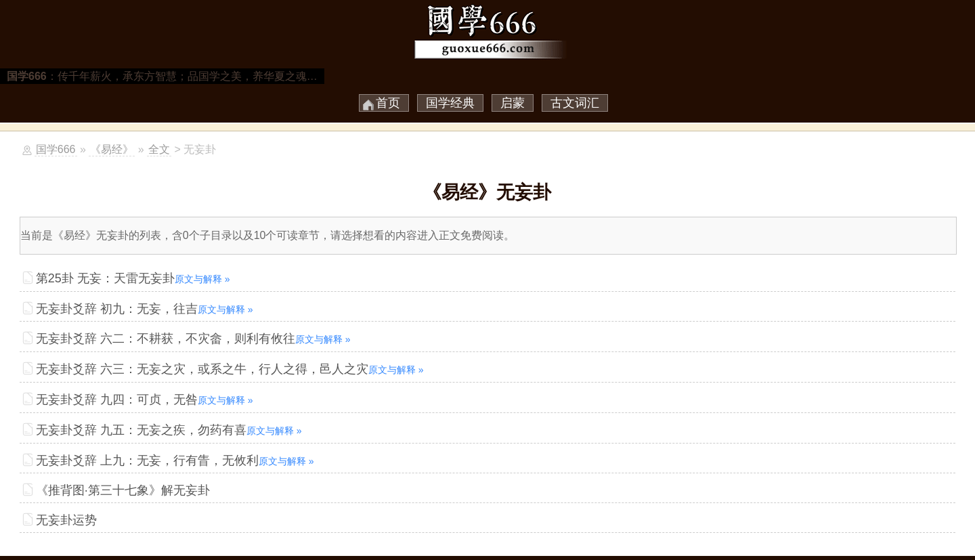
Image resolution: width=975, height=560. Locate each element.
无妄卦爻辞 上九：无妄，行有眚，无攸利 (175, 460)
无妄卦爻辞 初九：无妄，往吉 (145, 309)
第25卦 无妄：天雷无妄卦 (133, 278)
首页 (388, 103)
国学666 (56, 149)
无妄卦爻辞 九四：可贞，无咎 (145, 400)
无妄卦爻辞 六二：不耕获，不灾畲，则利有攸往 (193, 339)
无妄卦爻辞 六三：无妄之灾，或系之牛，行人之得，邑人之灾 (230, 369)
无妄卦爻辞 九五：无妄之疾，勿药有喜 (169, 430)
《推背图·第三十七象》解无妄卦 (123, 490)
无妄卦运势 (66, 520)
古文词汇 (575, 103)
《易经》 (112, 149)
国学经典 (450, 103)
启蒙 (513, 103)
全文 (159, 149)
